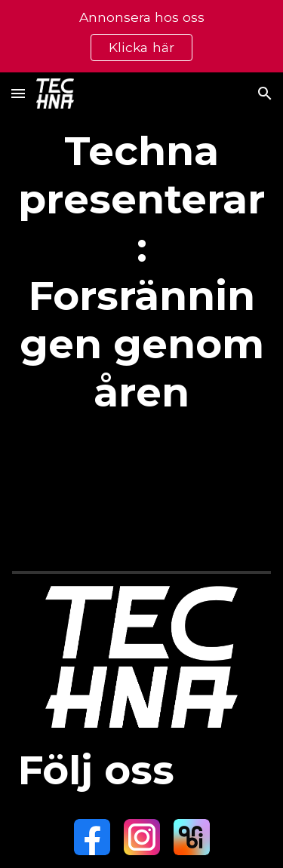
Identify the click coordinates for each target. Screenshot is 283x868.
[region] (141, 36)
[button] (18, 93)
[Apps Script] (142, 494)
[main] (142, 271)
